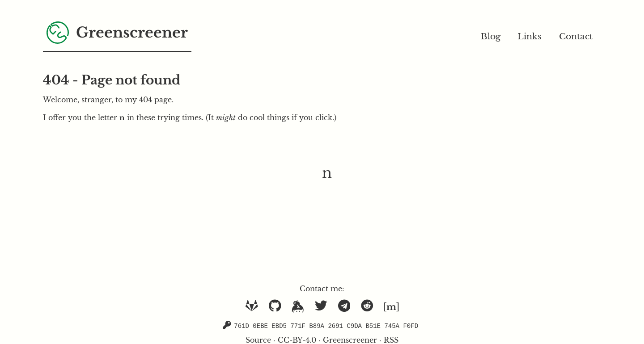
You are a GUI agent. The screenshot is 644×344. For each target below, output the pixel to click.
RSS (391, 340)
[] (391, 307)
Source (258, 340)
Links (530, 36)
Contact (576, 36)
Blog (491, 36)
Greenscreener (350, 340)
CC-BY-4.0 (297, 340)
